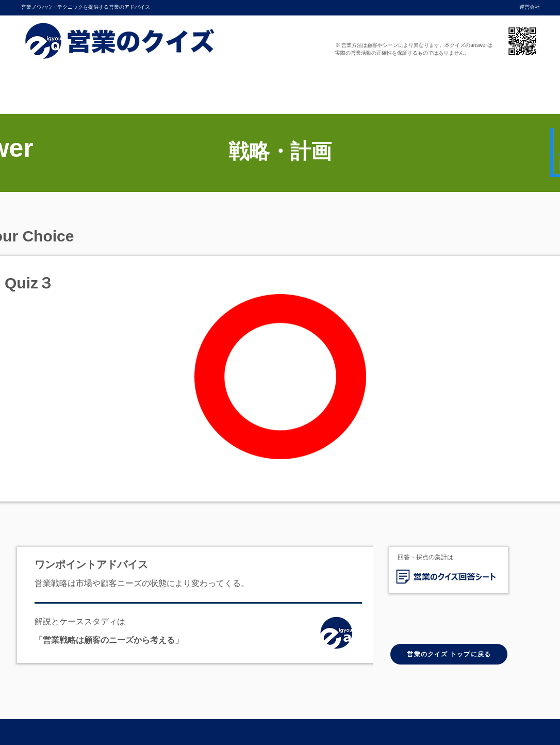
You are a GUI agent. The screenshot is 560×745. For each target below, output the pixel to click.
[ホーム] (339, 635)
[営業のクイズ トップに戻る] (449, 654)
